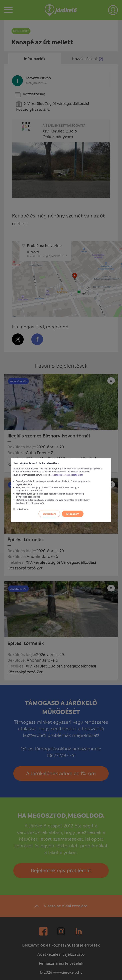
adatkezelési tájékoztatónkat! (68, 475)
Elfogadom (73, 514)
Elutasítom (49, 514)
